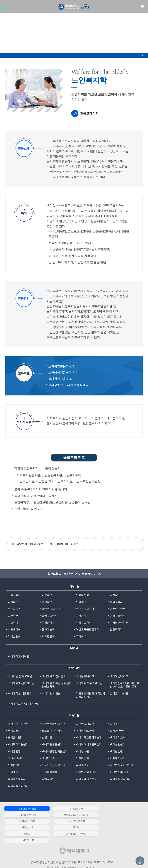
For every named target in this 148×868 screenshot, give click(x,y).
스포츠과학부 (15, 630)
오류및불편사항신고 (26, 828)
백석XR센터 (49, 759)
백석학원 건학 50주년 (20, 676)
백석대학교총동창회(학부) (23, 704)
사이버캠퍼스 (83, 759)
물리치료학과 (50, 616)
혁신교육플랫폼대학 (87, 630)
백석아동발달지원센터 (55, 752)
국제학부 (81, 637)
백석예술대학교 (119, 676)
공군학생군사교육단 (53, 724)
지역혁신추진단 (119, 772)
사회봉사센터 (118, 759)
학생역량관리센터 (18, 786)
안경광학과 (82, 616)
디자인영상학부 (119, 623)
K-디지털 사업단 (51, 694)
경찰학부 (115, 595)
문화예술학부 (50, 630)
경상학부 (13, 602)
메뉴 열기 (143, 6)
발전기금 (47, 738)
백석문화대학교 (85, 676)
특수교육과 (14, 609)
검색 (7, 8)
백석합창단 (116, 752)
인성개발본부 (50, 772)
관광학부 (47, 602)
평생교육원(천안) (86, 779)
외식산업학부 (15, 637)
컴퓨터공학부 (118, 609)
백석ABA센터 (16, 759)
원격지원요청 (72, 828)
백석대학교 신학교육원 (21, 683)
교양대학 (115, 724)
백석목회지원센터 (18, 745)
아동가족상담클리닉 (53, 765)
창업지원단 (48, 779)
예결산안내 (26, 821)
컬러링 (72, 821)
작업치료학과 (83, 623)
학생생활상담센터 (120, 779)
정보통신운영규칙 (119, 809)
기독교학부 (14, 595)
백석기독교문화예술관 (89, 738)
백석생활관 (14, 752)
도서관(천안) (117, 731)
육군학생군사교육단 (121, 765)
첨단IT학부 (116, 630)
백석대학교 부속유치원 (89, 683)
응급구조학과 (118, 616)
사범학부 (81, 602)
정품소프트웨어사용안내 (26, 815)
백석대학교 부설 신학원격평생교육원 (57, 685)
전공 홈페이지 (89, 113)
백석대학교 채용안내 (20, 694)
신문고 (119, 821)
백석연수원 (82, 752)
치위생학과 (48, 623)
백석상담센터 (118, 745)
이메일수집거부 (72, 815)
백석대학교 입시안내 (54, 676)
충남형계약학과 (17, 779)
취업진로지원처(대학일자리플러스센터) (90, 695)
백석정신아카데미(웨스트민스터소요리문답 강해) (124, 685)
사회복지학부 (83, 595)
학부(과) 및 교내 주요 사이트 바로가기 (72, 574)
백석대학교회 (118, 738)
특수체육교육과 (85, 609)
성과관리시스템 (119, 694)
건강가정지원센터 (18, 724)
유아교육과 (116, 602)
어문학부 (47, 595)
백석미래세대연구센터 (89, 745)
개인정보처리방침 (26, 809)
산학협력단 (14, 765)
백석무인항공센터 (52, 745)
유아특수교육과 (51, 609)
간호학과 (13, 623)
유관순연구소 (83, 765)
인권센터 (13, 772)
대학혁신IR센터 (85, 731)
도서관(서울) (15, 738)
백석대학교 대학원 (18, 656)
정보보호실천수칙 (119, 815)
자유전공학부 (50, 637)
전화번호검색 (72, 809)
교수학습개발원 (85, 724)
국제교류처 (14, 731)
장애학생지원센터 (86, 772)
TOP (140, 863)
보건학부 (13, 616)
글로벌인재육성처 (52, 731)
